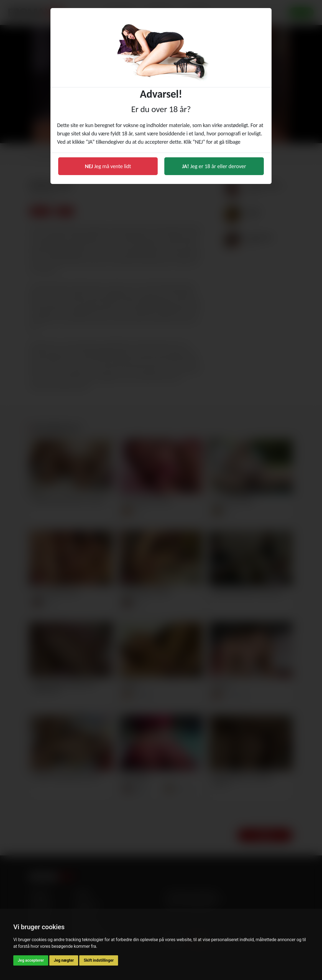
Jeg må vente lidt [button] (108, 166)
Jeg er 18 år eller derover (214, 166)
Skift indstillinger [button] (99, 960)
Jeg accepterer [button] (31, 960)
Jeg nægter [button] (64, 960)
